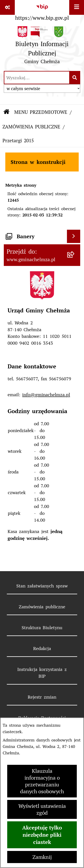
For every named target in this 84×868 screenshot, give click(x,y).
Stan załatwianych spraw (42, 586)
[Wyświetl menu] (77, 7)
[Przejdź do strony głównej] (42, 47)
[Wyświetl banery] (74, 236)
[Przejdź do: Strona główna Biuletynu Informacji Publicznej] (6, 112)
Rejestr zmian (42, 697)
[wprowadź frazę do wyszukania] (37, 78)
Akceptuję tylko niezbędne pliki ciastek (42, 835)
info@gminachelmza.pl (46, 395)
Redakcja (42, 648)
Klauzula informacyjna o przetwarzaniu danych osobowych (42, 781)
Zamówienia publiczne (42, 607)
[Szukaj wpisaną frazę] (75, 78)
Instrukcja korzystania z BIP (42, 673)
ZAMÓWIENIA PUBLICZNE (31, 127)
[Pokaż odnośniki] (7, 7)
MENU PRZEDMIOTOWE (41, 112)
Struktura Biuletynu (42, 628)
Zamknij (42, 857)
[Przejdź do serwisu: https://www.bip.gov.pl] (42, 11)
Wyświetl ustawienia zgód (42, 809)
